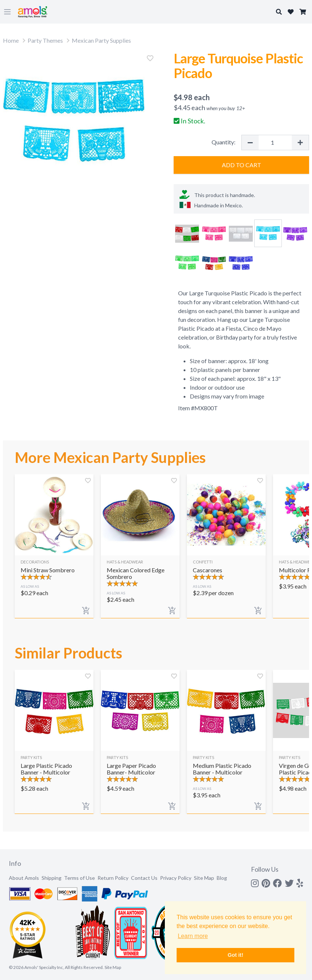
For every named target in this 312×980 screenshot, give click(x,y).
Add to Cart (242, 165)
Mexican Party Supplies (101, 40)
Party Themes (45, 40)
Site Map (204, 878)
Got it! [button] (235, 955)
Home (11, 40)
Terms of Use (79, 878)
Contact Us (144, 878)
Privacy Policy (176, 878)
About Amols (24, 878)
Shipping (52, 878)
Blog (222, 878)
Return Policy (113, 878)
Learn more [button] (193, 936)
